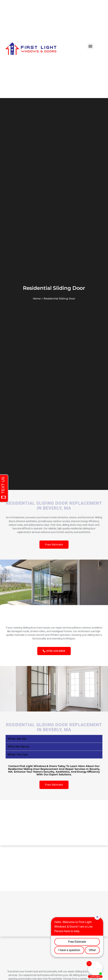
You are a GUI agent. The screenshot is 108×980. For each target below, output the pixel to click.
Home (37, 299)
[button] (90, 46)
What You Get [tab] (18, 755)
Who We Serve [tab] (18, 747)
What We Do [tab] (17, 739)
